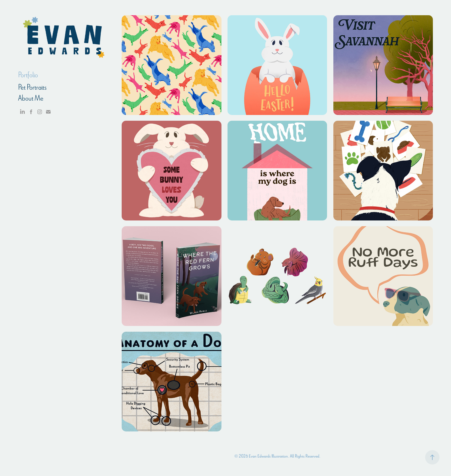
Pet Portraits (32, 87)
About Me (31, 98)
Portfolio (28, 75)
